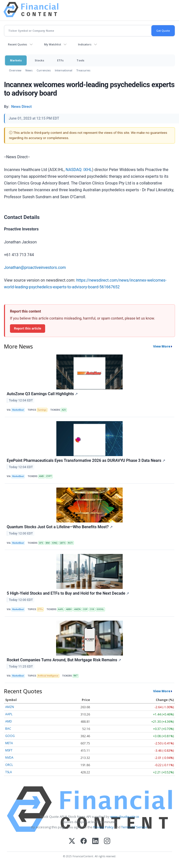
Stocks (39, 60)
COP (85, 609)
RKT (76, 676)
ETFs (60, 60)
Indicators (85, 44)
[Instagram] (107, 841)
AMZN (78, 609)
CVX (92, 609)
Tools (80, 60)
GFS (41, 543)
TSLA (9, 772)
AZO (64, 410)
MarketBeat (18, 410)
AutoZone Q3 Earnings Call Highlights (42, 394)
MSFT (9, 750)
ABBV (69, 609)
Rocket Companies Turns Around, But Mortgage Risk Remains (64, 660)
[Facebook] (84, 841)
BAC (8, 729)
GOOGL (100, 609)
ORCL (9, 765)
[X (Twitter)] (72, 841)
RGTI (70, 543)
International (64, 70)
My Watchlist (53, 44)
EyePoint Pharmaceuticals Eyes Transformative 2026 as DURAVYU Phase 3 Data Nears (86, 460)
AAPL (61, 609)
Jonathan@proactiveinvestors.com (35, 267)
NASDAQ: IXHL (79, 170)
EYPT (49, 476)
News (29, 70)
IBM (48, 543)
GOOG (10, 736)
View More (162, 346)
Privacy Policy (103, 827)
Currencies (44, 70)
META (9, 743)
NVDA (9, 758)
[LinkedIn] (95, 841)
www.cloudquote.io (125, 817)
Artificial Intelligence (48, 676)
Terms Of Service (134, 827)
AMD (41, 476)
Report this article (28, 328)
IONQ (55, 543)
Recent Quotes (18, 44)
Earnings (42, 410)
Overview (15, 70)
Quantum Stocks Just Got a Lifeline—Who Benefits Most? (60, 527)
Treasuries (83, 70)
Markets (16, 60)
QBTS (63, 543)
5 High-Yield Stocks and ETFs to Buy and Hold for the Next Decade (68, 593)
